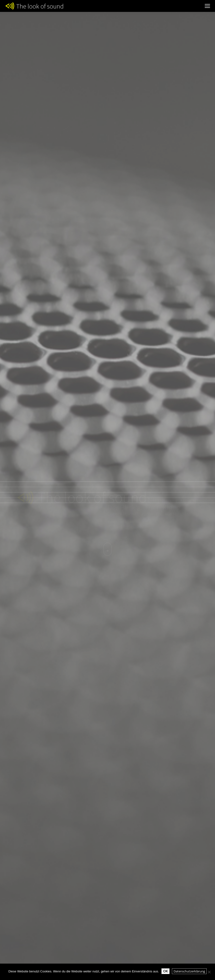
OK (165, 971)
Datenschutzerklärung (189, 971)
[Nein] (209, 972)
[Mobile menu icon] (207, 6)
